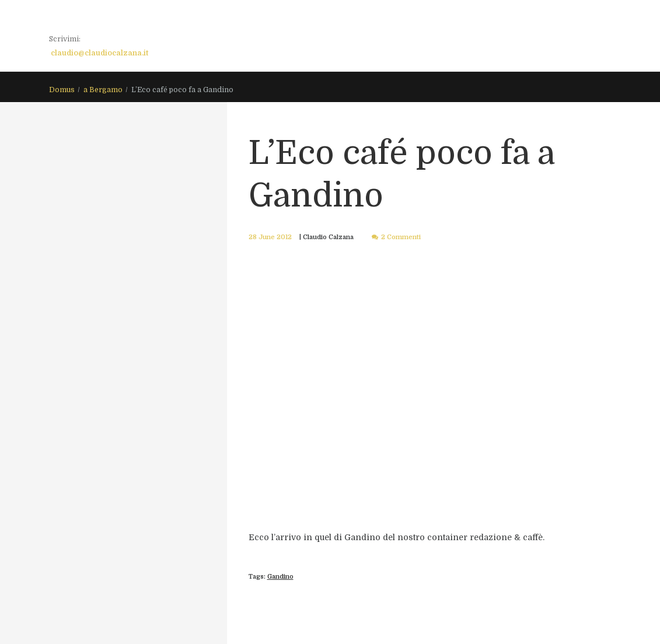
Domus (62, 90)
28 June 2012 (270, 237)
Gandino (280, 577)
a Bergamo (103, 90)
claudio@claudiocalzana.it (99, 53)
